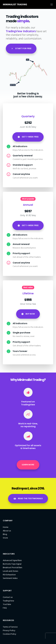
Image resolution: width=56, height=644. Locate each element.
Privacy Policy (9, 630)
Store (5, 538)
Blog (5, 534)
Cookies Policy (9, 634)
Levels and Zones (10, 571)
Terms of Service (10, 627)
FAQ (5, 608)
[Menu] (51, 4)
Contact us (8, 597)
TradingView (8, 601)
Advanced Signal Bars (12, 560)
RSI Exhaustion (9, 575)
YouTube (7, 604)
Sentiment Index (10, 578)
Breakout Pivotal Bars (12, 567)
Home (6, 527)
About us (7, 531)
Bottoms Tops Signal (12, 564)
